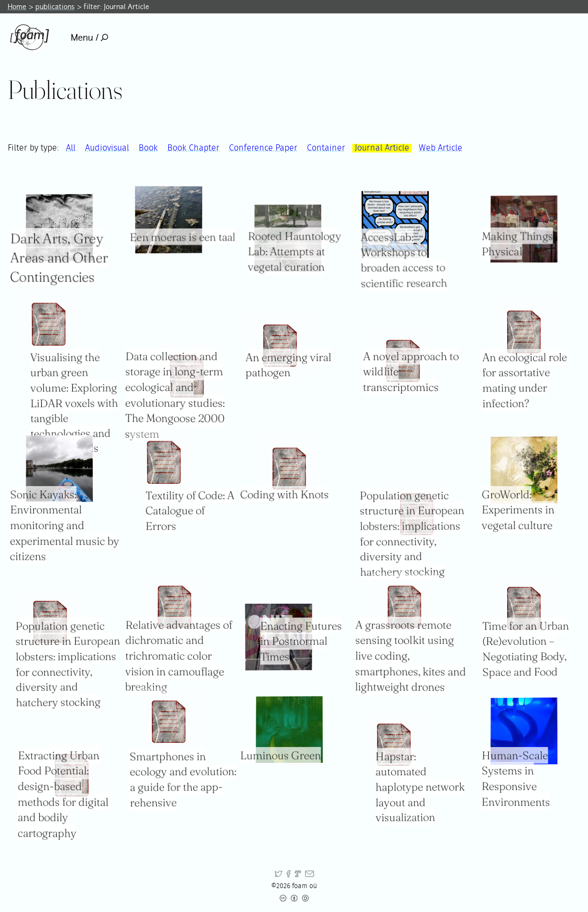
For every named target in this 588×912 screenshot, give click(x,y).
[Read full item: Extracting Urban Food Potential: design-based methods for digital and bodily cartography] (72, 776)
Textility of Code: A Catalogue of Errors (190, 511)
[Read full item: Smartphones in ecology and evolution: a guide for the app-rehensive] (168, 722)
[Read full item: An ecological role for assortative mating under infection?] (524, 332)
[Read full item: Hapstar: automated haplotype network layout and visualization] (394, 744)
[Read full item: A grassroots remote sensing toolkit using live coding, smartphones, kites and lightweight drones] (404, 607)
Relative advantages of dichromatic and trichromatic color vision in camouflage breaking (178, 656)
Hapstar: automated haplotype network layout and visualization (420, 787)
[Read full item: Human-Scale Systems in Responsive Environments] (524, 731)
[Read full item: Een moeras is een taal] (168, 220)
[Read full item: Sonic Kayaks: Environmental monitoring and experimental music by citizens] (60, 469)
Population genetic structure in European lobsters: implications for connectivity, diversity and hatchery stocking (68, 664)
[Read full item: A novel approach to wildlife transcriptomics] (403, 361)
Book (148, 148)
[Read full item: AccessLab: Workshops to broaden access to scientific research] (395, 224)
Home (17, 6)
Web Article (441, 148)
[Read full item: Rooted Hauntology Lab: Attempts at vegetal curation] (288, 239)
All (71, 148)
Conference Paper (263, 148)
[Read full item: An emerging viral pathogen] (280, 346)
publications (55, 6)
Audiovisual (107, 148)
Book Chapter (193, 148)
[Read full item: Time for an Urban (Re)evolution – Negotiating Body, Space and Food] (524, 608)
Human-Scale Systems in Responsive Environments (516, 779)
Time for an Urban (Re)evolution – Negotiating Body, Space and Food (526, 649)
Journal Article (382, 148)
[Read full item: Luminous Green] (290, 729)
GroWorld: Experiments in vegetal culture (518, 510)
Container (326, 148)
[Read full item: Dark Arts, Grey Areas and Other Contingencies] (59, 228)
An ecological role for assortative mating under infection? (525, 380)
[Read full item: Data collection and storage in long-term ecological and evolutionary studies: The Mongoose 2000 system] (187, 376)
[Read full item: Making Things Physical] (524, 229)
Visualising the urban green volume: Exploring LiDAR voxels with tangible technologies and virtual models (74, 403)
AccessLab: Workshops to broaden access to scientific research (404, 260)
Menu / (90, 38)
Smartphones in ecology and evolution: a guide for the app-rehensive (183, 779)
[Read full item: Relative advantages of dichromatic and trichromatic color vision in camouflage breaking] (174, 607)
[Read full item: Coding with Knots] (290, 469)
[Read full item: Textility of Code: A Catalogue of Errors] (164, 462)
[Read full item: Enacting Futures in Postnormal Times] (279, 637)
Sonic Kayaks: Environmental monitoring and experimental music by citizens (65, 525)
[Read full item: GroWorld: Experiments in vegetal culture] (524, 470)
